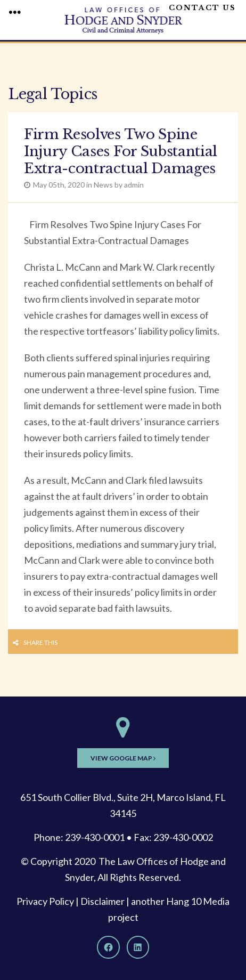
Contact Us (202, 8)
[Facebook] (108, 947)
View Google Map (123, 758)
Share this (40, 642)
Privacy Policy (45, 901)
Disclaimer (102, 901)
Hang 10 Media (198, 901)
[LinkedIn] (138, 947)
